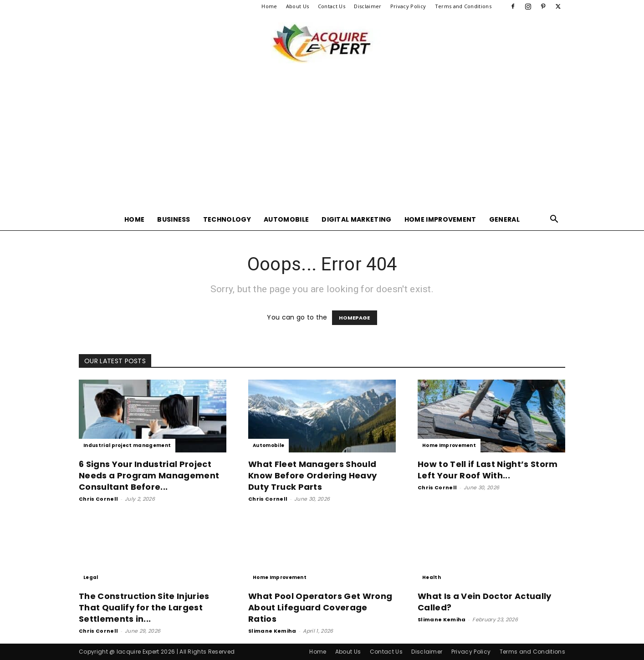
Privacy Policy (408, 6)
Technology (227, 219)
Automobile (286, 219)
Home (269, 6)
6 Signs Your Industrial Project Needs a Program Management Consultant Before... (149, 475)
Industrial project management (127, 445)
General (504, 219)
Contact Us (332, 6)
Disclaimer (368, 6)
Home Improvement (440, 219)
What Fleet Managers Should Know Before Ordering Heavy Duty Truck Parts (312, 475)
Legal (91, 577)
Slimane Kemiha (272, 631)
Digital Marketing (356, 219)
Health (432, 577)
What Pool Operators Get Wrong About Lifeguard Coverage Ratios (320, 607)
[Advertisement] (322, 140)
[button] (554, 220)
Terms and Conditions (463, 6)
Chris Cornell (98, 499)
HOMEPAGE (355, 318)
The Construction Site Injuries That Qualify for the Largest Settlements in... (144, 607)
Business (174, 219)
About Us (298, 6)
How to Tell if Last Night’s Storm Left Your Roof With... (488, 470)
